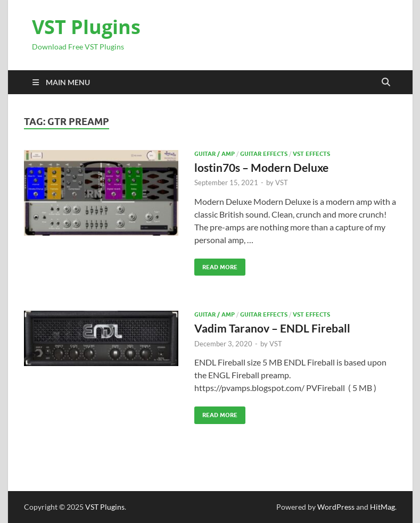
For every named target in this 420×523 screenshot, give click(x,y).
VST (282, 182)
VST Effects (311, 154)
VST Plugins (86, 27)
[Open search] (386, 82)
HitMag (382, 507)
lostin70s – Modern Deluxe (261, 167)
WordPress (336, 507)
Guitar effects (264, 154)
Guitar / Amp (215, 154)
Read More (216, 265)
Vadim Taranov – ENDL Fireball (272, 328)
